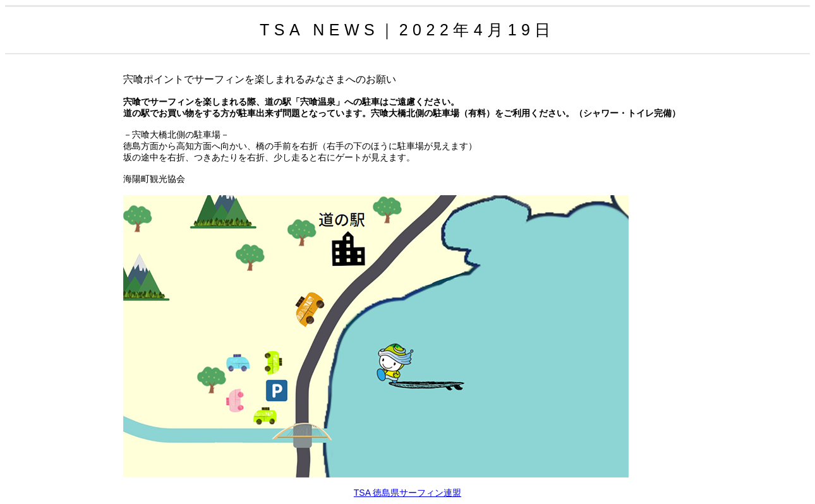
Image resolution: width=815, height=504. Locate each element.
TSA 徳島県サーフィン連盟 (407, 493)
